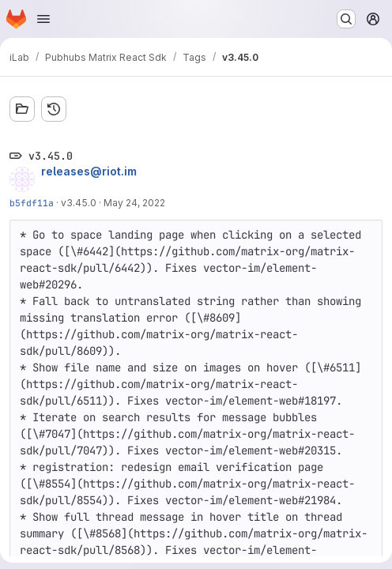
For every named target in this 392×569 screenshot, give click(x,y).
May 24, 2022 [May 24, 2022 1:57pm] (134, 203)
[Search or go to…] (346, 19)
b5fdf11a (32, 203)
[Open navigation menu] (43, 19)
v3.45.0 (79, 203)
